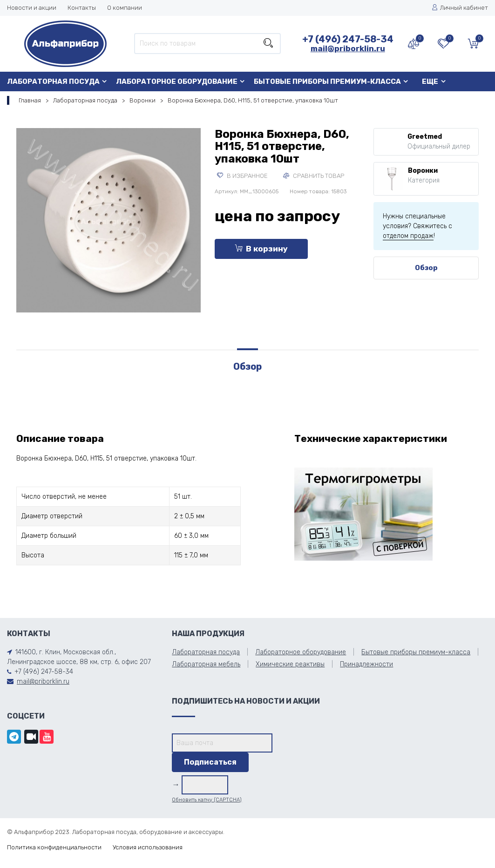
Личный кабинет (460, 8)
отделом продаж (408, 236)
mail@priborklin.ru (348, 48)
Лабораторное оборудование (177, 81)
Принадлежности (366, 664)
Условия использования (148, 847)
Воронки (142, 100)
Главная (30, 100)
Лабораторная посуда (53, 81)
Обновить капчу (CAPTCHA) (207, 800)
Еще (430, 81)
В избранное (242, 176)
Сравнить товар (314, 176)
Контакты (82, 8)
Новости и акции (32, 8)
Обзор (426, 268)
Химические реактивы (290, 664)
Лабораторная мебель (206, 664)
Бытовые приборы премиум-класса (327, 81)
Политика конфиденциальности (54, 847)
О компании (125, 8)
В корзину (261, 249)
